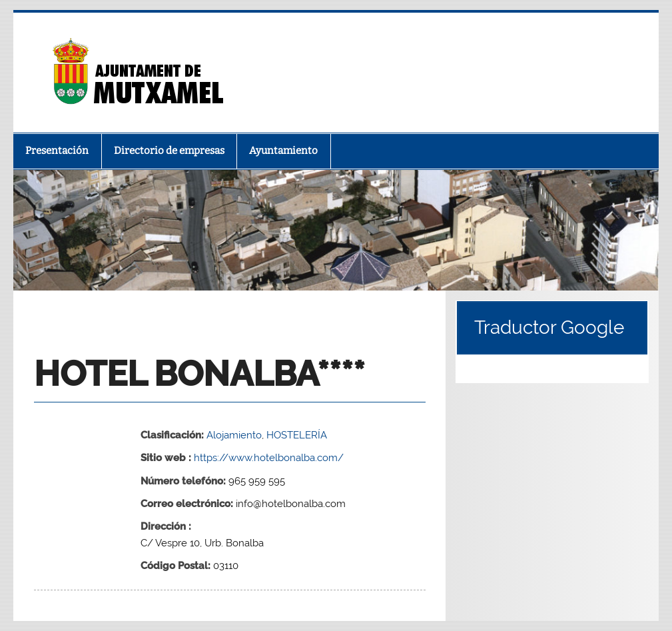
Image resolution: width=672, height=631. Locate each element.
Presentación (57, 151)
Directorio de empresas (169, 151)
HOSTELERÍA (297, 435)
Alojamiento (234, 435)
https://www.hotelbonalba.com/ (269, 458)
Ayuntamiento (283, 151)
